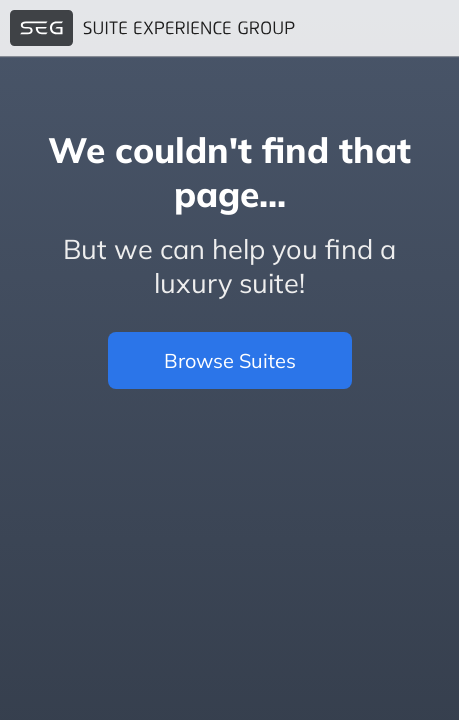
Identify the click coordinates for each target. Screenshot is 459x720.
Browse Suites (230, 360)
